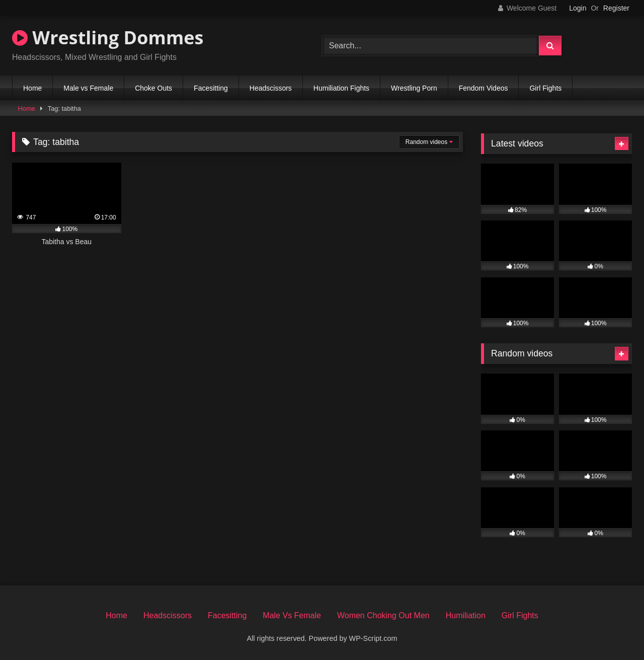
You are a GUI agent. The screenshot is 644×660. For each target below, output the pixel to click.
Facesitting (211, 88)
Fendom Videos (484, 88)
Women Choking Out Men (383, 615)
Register (616, 8)
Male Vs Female (292, 615)
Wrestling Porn (414, 88)
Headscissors (271, 88)
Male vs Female (88, 88)
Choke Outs (153, 88)
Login (578, 8)
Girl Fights (545, 88)
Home (32, 88)
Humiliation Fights (341, 88)
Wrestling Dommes (108, 38)
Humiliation (466, 615)
